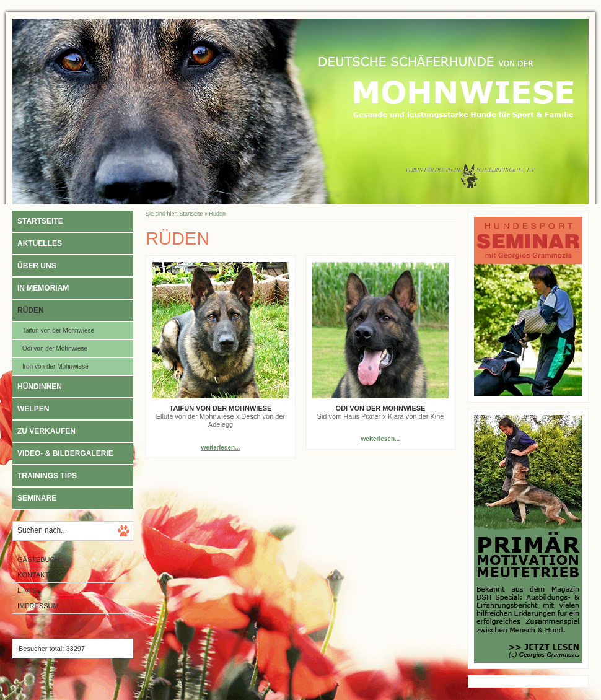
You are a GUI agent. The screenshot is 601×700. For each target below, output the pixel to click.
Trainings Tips (47, 476)
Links (27, 590)
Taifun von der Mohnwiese (58, 330)
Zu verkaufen (46, 431)
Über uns (37, 266)
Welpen (33, 409)
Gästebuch (38, 559)
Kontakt (33, 575)
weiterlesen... (221, 448)
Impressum (38, 606)
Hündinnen (40, 387)
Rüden (31, 310)
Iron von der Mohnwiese (55, 366)
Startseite (40, 221)
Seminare (37, 498)
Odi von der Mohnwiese (55, 348)
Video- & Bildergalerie (65, 453)
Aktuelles (40, 243)
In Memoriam (43, 288)
